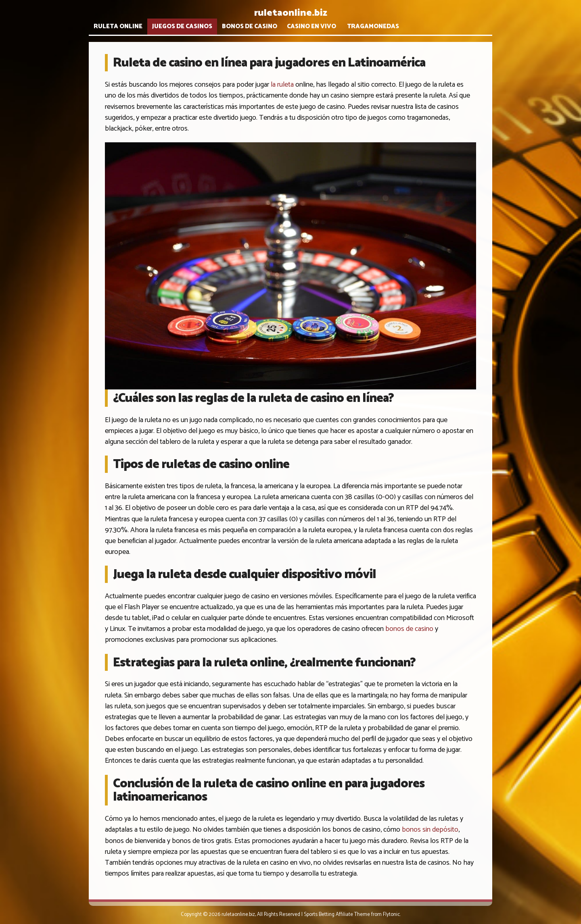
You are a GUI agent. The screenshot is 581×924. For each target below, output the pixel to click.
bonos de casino (409, 629)
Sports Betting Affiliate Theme (337, 915)
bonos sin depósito (430, 830)
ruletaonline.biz (291, 13)
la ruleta (282, 85)
